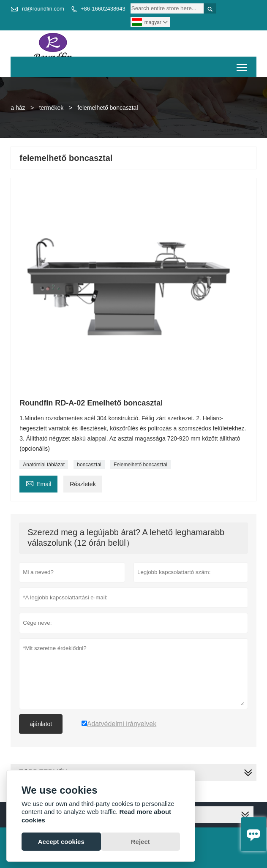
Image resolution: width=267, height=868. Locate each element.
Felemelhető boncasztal (140, 465)
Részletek (83, 484)
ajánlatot (41, 724)
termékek (52, 108)
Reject (140, 842)
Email (38, 483)
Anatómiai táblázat (44, 465)
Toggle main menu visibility (242, 64)
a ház (18, 108)
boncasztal (89, 465)
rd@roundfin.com (43, 9)
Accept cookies (61, 842)
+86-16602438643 (103, 9)
